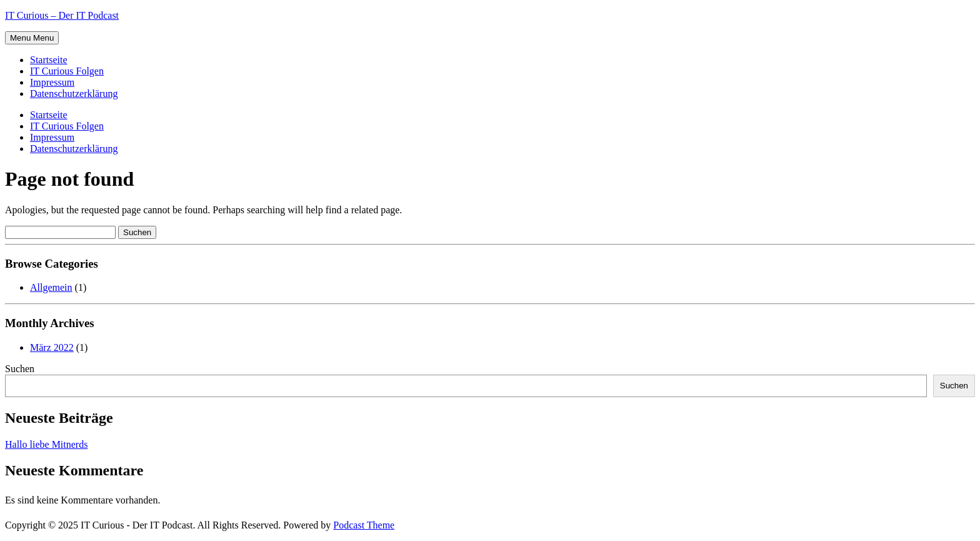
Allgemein (51, 287)
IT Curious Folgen (67, 71)
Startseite (49, 60)
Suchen (20, 369)
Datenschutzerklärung (74, 94)
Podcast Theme (364, 525)
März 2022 (52, 347)
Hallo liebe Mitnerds (46, 444)
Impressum (52, 82)
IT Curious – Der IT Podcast (62, 15)
